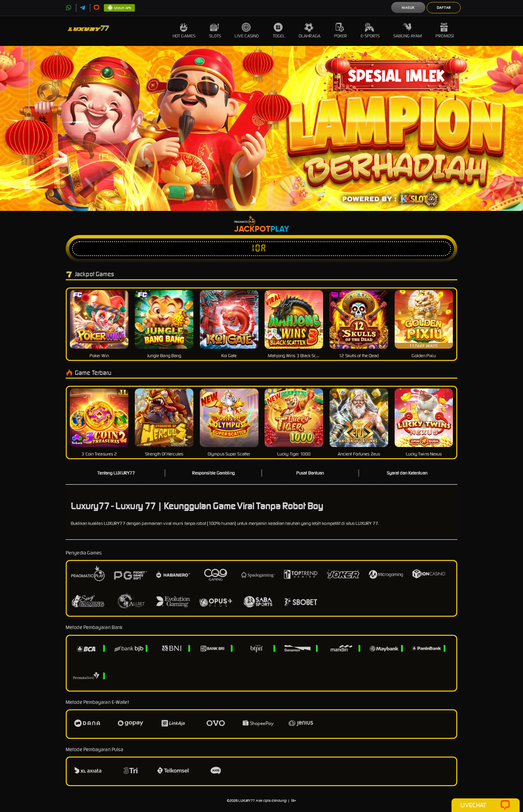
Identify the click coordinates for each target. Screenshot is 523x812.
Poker (341, 31)
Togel (279, 31)
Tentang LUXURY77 (116, 473)
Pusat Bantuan (310, 473)
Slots (215, 31)
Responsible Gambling (213, 473)
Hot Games (184, 31)
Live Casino (247, 31)
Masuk (408, 8)
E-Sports (370, 31)
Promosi (445, 31)
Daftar (444, 8)
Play (280, 229)
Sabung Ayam (408, 31)
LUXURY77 (247, 801)
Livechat (485, 805)
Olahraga (310, 31)
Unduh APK (119, 8)
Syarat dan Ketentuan (407, 473)
